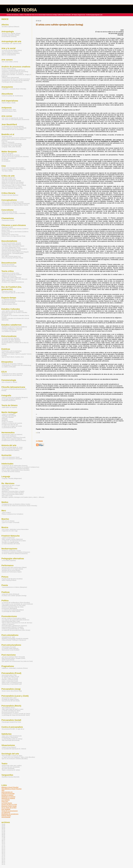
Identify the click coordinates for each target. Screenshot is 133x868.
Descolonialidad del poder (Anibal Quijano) (14, 249)
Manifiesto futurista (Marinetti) (11, 777)
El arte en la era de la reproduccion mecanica (15, 157)
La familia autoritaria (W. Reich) (11, 711)
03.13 (3, 849)
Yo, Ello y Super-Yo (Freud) (10, 678)
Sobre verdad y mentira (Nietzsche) (12, 539)
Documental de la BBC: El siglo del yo (13, 729)
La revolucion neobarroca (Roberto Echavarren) (16, 552)
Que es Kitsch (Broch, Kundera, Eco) (13, 357)
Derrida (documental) (8, 265)
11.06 (3, 838)
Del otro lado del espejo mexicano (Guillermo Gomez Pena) (15, 229)
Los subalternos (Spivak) (9, 331)
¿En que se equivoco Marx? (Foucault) (13, 657)
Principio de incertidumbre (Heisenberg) (13, 301)
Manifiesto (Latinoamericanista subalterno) (14, 327)
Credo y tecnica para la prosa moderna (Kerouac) (16, 138)
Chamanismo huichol (8, 220)
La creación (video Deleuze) (10, 648)
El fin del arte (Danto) (8, 521)
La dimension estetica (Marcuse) (11, 278)
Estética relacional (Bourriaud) (11, 53)
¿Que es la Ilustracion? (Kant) (11, 457)
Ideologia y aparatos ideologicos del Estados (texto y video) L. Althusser (23, 497)
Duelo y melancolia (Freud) (10, 681)
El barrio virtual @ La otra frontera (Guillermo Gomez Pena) (15, 232)
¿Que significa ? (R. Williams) (13, 311)
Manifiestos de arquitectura (10, 814)
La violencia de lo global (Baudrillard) (13, 610)
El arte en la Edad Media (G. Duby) (12, 447)
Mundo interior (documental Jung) (12, 691)
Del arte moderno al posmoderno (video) (14, 618)
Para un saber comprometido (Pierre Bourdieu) (16, 470)
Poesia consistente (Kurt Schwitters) (12, 514)
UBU (3, 790)
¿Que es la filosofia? (8, 417)
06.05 (3, 829)
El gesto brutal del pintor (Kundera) (12, 579)
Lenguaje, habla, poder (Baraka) (11, 147)
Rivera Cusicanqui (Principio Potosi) (12, 258)
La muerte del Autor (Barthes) (10, 338)
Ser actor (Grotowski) (8, 769)
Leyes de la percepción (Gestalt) (11, 181)
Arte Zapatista (6, 809)
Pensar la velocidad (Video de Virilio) (13, 607)
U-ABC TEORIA (22, 10)
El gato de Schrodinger (9, 303)
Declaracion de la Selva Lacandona (12, 374)
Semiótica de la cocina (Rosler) (11, 570)
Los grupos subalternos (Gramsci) (12, 330)
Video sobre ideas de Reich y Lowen (13, 709)
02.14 (3, 858)
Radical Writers (6, 815)
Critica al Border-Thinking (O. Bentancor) (14, 640)
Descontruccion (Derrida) (9, 266)
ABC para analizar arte (8, 178)
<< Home (39, 441)
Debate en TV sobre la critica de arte (13, 184)
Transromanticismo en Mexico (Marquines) (14, 587)
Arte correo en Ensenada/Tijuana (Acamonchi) (15, 120)
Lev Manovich (6, 812)
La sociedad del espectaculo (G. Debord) (14, 749)
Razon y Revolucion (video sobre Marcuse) (15, 279)
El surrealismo (6, 161)
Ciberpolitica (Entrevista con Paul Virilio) (14, 605)
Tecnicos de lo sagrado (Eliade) (11, 34)
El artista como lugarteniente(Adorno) (13, 282)
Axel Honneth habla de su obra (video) (13, 293)
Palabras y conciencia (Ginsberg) (12, 144)
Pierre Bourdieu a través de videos (12, 756)
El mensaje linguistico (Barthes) (11, 341)
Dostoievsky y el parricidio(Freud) (12, 684)
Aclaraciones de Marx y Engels (11, 485)
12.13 (3, 855)
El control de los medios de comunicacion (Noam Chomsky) (19, 506)
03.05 (3, 824)
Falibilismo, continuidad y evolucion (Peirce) (15, 668)
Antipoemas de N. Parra (9, 110)
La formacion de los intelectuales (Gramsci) (15, 466)
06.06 (3, 835)
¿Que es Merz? (6, 513)
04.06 (3, 833)
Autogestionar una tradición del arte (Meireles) (15, 80)
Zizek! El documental (8, 660)
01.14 (3, 857)
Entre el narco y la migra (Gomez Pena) (13, 236)
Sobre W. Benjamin (7, 154)
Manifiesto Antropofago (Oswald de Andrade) (15, 639)
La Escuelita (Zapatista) (9, 561)
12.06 (3, 839)
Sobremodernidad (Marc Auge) (11, 621)
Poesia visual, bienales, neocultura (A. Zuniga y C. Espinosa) (17, 75)
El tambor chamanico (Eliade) (10, 35)
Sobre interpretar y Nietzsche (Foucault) (14, 437)
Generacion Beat (7, 136)
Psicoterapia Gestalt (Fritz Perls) (11, 722)
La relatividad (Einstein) (9, 300)
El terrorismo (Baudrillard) (9, 608)
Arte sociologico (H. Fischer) (10, 52)
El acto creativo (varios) (9, 69)
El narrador (5, 160)
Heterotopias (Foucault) (9, 647)
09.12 (3, 842)
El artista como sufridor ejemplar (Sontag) (14, 596)
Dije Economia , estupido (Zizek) (13, 658)
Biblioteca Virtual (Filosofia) (10, 787)
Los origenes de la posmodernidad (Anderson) (15, 620)
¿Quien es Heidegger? (8, 414)
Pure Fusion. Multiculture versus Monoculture (15, 529)
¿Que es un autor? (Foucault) (10, 522)
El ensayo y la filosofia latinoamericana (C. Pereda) (14, 390)
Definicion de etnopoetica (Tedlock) (12, 364)
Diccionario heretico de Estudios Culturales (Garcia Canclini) (14, 313)
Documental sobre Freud (9, 675)
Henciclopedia (6, 817)
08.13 (3, 854)
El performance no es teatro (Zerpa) (12, 569)
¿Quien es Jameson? (8, 624)
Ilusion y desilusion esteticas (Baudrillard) (14, 128)
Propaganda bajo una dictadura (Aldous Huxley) (16, 504)
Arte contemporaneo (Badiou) (10, 450)
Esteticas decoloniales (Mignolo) (11, 250)
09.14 (3, 863)
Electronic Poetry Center (9, 806)
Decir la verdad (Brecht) (9, 55)
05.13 (3, 852)
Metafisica (5, 420)
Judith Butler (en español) (9, 407)
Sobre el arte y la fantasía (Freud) (12, 683)
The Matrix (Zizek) (7, 171)
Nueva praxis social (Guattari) (11, 650)
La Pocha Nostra (7, 803)
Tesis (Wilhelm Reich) (8, 708)
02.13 (3, 848)
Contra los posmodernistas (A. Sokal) (13, 629)
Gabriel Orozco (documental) (10, 77)
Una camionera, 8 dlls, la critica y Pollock (14, 185)
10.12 (3, 844)
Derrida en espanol (7, 795)
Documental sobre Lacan (9, 698)
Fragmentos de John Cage (10, 531)
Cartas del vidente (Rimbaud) (10, 594)
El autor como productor (9, 158)
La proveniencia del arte (9, 428)
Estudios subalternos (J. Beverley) (12, 328)
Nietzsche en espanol (8, 798)
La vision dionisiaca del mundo (11, 544)
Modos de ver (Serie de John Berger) (13, 182)
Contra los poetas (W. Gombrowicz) (12, 96)
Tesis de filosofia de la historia (11, 155)
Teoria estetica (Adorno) (9, 281)
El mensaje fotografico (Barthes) (11, 399)
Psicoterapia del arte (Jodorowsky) (12, 82)
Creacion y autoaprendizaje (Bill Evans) (13, 70)
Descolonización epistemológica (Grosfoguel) (15, 252)
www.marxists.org (7, 792)
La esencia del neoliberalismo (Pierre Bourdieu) (16, 603)
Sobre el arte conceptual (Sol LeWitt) (13, 202)
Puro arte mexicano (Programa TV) (12, 188)
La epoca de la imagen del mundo (12, 426)
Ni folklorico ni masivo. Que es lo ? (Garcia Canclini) (16, 355)
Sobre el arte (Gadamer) (9, 436)
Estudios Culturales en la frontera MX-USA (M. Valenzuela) (15, 319)
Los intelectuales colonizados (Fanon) (13, 246)
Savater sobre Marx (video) (10, 488)
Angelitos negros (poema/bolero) (11, 245)
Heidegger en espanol (8, 797)
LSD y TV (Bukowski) (8, 142)
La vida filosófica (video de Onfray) (12, 739)
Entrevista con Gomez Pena (10, 235)
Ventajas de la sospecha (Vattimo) (12, 439)
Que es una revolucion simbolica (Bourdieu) (15, 759)
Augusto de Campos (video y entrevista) (14, 213)
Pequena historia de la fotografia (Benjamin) (15, 397)
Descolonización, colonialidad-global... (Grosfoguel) (13, 254)
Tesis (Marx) (5, 490)
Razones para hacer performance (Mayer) (14, 567)
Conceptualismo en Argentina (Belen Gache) (15, 205)
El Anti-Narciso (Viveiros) (9, 36)
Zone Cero (5, 801)
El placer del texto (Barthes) (10, 195)
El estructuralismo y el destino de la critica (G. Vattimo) (15, 343)
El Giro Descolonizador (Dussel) (11, 243)
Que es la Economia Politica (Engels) (13, 493)
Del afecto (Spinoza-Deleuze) (10, 27)
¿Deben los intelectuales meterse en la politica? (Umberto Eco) (20, 467)
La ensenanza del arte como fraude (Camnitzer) (16, 79)
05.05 (3, 827)
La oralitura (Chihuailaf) (9, 367)
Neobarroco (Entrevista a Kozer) (11, 551)
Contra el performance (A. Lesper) (12, 187)
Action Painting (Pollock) (9, 580)
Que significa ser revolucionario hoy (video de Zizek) (17, 661)
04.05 (3, 826)
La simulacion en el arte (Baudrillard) (13, 126)
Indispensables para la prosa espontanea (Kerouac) (14, 140)
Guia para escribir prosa (9, 179)
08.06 (3, 836)
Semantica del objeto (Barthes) (11, 340)
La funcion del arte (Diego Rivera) (12, 50)
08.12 (3, 841)
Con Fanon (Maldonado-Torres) (11, 247)
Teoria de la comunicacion (10, 811)
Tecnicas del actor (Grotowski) (11, 767)
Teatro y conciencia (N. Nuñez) (11, 770)
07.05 (3, 830)
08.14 (3, 861)
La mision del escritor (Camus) (11, 472)
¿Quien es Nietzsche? (8, 538)
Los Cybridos (6, 800)
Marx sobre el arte (7, 496)
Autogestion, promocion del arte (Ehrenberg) (15, 72)
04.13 (3, 851)
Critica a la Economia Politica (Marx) (13, 494)
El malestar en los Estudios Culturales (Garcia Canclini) (15, 316)
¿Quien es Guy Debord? (9, 747)
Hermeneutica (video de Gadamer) (12, 435)
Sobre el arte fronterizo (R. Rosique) (12, 73)
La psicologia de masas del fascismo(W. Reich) (16, 715)
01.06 (3, 832)
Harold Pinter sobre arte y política (12, 766)
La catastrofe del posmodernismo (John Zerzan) (16, 630)
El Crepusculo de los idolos (18, 541)
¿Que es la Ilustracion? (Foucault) (12, 459)
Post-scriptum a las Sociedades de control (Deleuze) (17, 604)
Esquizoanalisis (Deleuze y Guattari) (13, 627)
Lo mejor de (5, 541)
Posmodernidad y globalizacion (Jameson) (14, 626)
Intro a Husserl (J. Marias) (9, 382)
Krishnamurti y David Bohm (10, 737)
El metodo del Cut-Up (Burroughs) (12, 145)
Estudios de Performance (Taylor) (12, 572)
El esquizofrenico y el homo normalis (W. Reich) (16, 714)
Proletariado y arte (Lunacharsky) (12, 351)
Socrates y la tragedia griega (10, 542)
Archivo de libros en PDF (9, 804)
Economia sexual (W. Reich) (10, 712)
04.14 (3, 860)
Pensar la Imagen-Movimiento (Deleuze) (14, 169)
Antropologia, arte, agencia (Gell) (12, 43)
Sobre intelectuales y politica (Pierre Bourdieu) (15, 469)
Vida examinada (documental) (11, 740)
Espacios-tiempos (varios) (9, 304)
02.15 (3, 864)
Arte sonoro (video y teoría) (10, 62)
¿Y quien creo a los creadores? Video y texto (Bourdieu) (18, 757)
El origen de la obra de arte (10, 425)
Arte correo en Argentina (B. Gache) (12, 118)
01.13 (3, 846)
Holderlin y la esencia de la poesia (12, 423)
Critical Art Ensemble (8, 794)
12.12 (3, 845)
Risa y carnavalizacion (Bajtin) (11, 352)
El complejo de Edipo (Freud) (10, 677)
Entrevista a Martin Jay (9, 291)
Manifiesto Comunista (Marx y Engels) (13, 491)
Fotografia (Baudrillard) (9, 400)
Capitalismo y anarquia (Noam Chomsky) (14, 89)
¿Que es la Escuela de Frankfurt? (12, 275)
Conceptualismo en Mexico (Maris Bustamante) (16, 203)
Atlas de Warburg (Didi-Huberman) (12, 449)
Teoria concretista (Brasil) (9, 212)
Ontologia (5, 419)
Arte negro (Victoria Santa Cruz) (11, 256)
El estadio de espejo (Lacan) (10, 699)
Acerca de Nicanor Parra (9, 111)
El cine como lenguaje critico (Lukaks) (13, 168)
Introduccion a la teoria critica (10, 273)
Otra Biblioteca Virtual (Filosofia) (12, 789)
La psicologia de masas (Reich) (11, 611)
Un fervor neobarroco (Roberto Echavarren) (15, 554)
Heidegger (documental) (9, 416)
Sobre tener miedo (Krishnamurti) (12, 736)
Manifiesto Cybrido (7, 227)
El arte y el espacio (7, 422)
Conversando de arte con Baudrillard (13, 129)
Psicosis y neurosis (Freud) (10, 680)
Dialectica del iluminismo (9, 276)
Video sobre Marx (7, 487)
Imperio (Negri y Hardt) (9, 103)
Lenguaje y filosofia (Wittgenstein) (12, 478)
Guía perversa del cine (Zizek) (11, 701)
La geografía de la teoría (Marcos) (12, 375)
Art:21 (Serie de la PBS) (9, 808)
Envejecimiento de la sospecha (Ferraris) (14, 440)
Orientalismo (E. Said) (8, 637)
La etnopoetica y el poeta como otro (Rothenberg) (16, 365)
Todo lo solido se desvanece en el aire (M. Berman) (17, 623)
